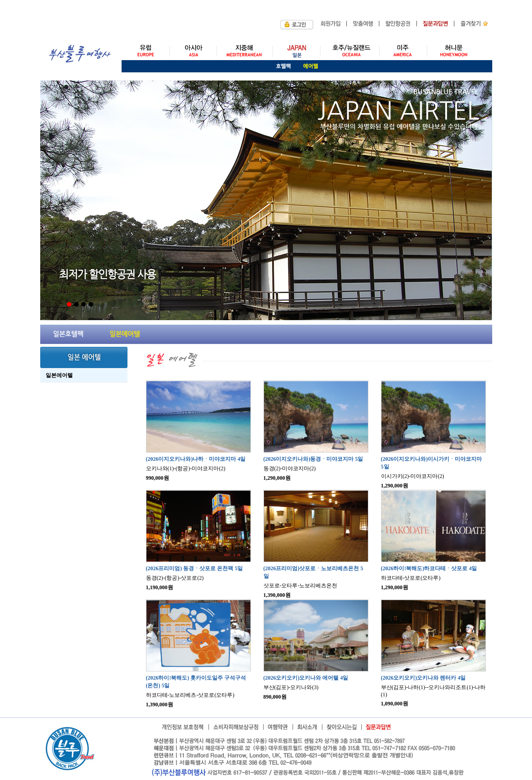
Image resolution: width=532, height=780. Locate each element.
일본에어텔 (59, 375)
